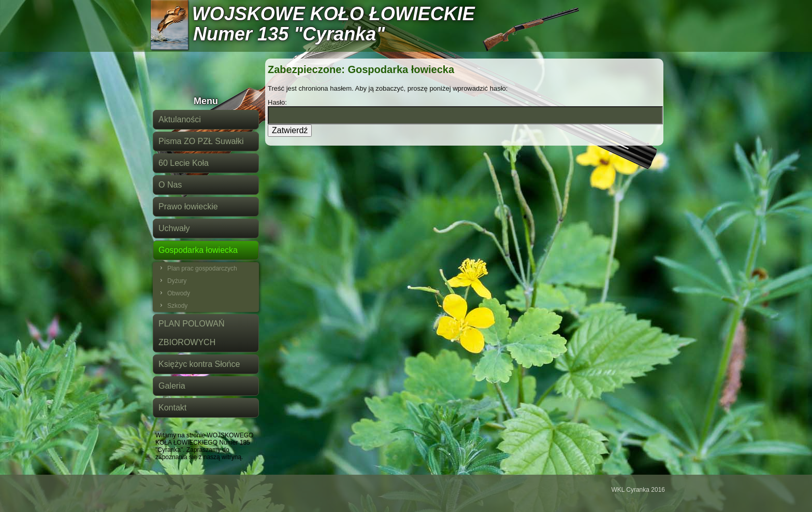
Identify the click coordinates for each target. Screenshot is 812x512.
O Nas (170, 185)
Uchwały (174, 228)
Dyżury (177, 281)
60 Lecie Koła (184, 163)
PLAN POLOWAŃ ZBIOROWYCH (191, 333)
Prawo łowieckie (188, 207)
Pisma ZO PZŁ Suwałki (201, 141)
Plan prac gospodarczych (202, 268)
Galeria (172, 386)
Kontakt (172, 408)
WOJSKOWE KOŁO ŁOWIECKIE (334, 14)
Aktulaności (180, 119)
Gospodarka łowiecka (198, 250)
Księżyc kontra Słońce (199, 364)
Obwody (179, 293)
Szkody (177, 306)
